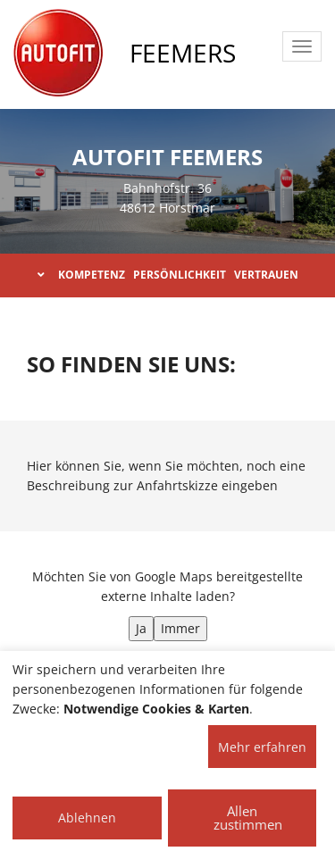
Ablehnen (87, 818)
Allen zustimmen (248, 818)
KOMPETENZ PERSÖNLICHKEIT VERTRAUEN (168, 275)
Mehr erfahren (262, 747)
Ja (141, 628)
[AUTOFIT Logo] (58, 54)
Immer (180, 628)
